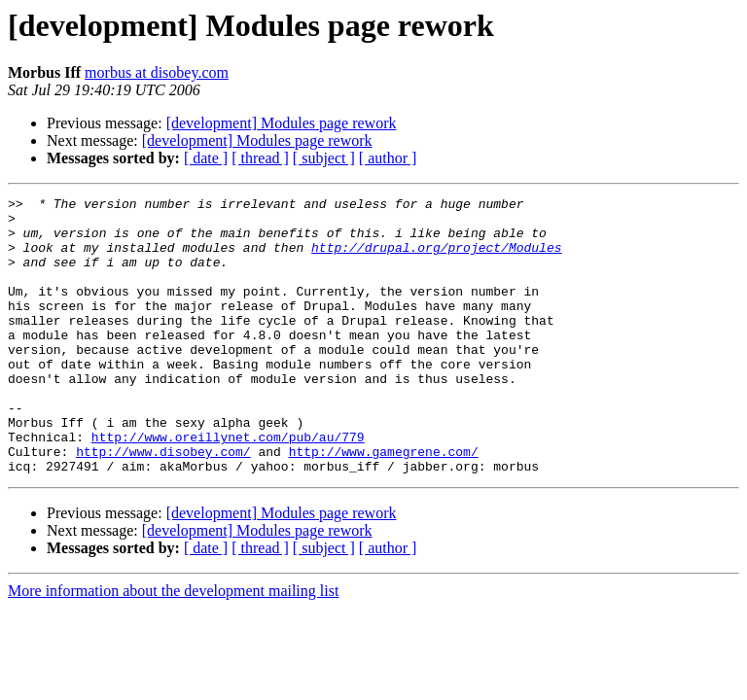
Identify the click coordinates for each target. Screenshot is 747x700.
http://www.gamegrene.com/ (384, 504)
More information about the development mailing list (173, 646)
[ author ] (388, 158)
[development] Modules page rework (282, 123)
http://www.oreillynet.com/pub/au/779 (228, 486)
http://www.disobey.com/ (163, 504)
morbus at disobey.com (157, 72)
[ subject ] (324, 158)
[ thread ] (260, 158)
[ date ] (206, 158)
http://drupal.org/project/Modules (436, 259)
